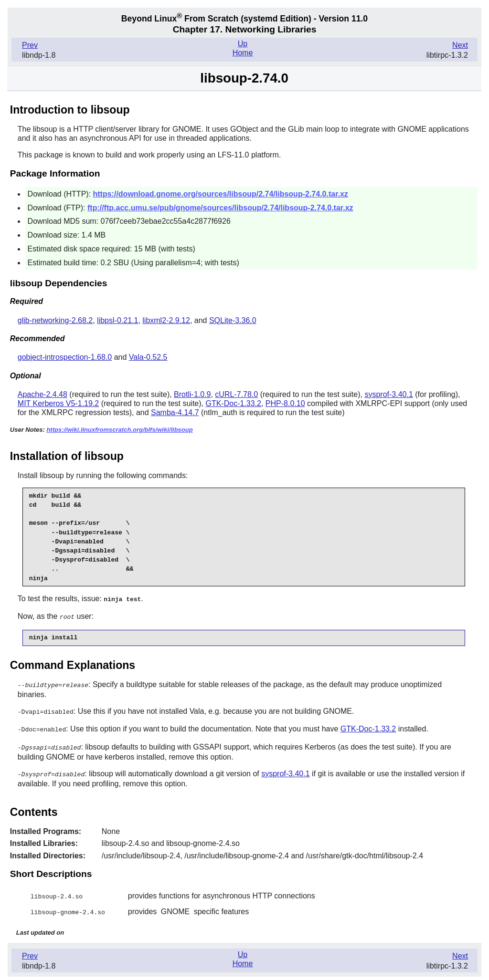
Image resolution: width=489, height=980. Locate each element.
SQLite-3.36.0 (233, 320)
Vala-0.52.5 (148, 357)
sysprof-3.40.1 (388, 394)
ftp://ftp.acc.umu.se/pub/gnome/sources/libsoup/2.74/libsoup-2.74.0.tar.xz (220, 208)
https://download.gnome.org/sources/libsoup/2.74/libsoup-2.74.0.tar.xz (221, 194)
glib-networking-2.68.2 (55, 320)
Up (243, 44)
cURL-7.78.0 (236, 394)
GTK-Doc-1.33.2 (233, 403)
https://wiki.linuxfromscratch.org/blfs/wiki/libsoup (119, 430)
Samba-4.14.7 (175, 412)
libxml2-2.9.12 (166, 320)
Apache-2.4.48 (43, 394)
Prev (30, 45)
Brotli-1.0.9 (192, 394)
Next (460, 45)
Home (243, 53)
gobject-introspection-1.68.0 (65, 357)
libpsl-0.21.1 (117, 320)
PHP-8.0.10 (285, 403)
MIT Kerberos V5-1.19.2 (58, 403)
